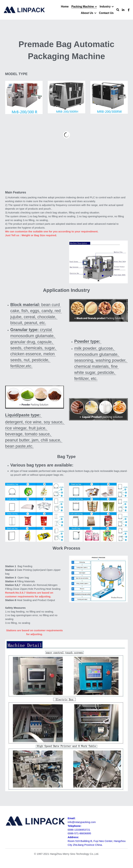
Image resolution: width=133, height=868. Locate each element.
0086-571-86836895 (79, 833)
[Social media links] (123, 10)
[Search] (118, 10)
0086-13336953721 (79, 830)
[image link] (35, 397)
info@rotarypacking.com (82, 822)
